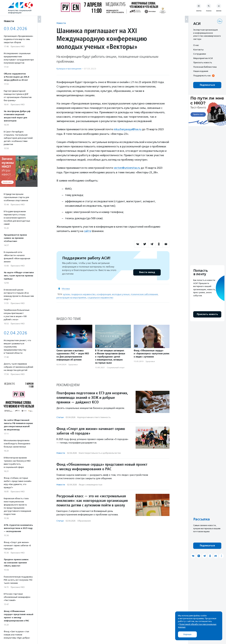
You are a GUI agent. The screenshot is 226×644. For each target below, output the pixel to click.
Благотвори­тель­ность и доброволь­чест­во (100, 453)
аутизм (66, 294)
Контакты (198, 50)
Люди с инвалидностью (91, 484)
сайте (88, 231)
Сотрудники (200, 54)
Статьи (60, 417)
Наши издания (201, 71)
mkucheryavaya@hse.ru (128, 129)
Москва (66, 288)
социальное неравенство (100, 297)
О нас (196, 45)
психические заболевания (144, 294)
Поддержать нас (202, 75)
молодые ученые (121, 294)
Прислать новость (203, 62)
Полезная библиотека (205, 67)
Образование (84, 520)
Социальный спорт (116, 367)
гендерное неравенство (83, 294)
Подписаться (207, 85)
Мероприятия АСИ (203, 58)
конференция (104, 294)
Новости (61, 23)
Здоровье (73, 364)
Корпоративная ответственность (94, 417)
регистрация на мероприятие (71, 297)
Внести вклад (147, 272)
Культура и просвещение (69, 69)
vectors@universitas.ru (127, 168)
